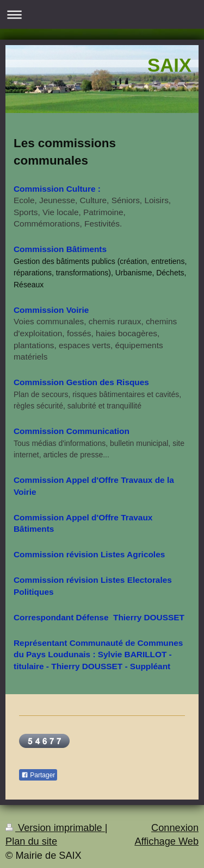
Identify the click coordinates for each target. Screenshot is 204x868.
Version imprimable (55, 828)
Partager (38, 775)
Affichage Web (166, 841)
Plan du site (31, 841)
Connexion (175, 828)
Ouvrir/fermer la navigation (102, 14)
